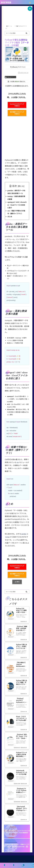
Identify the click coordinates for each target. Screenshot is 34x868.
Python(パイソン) (10, 77)
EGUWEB (6, 2)
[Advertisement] (17, 15)
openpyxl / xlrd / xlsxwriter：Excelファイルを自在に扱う (17, 205)
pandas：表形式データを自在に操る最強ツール (16, 192)
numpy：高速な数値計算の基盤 (16, 198)
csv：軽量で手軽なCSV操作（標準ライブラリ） (16, 212)
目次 (15, 186)
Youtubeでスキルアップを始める (17, 105)
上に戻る (17, 582)
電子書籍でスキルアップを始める (17, 113)
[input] (17, 33)
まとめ (10, 216)
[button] (26, 33)
